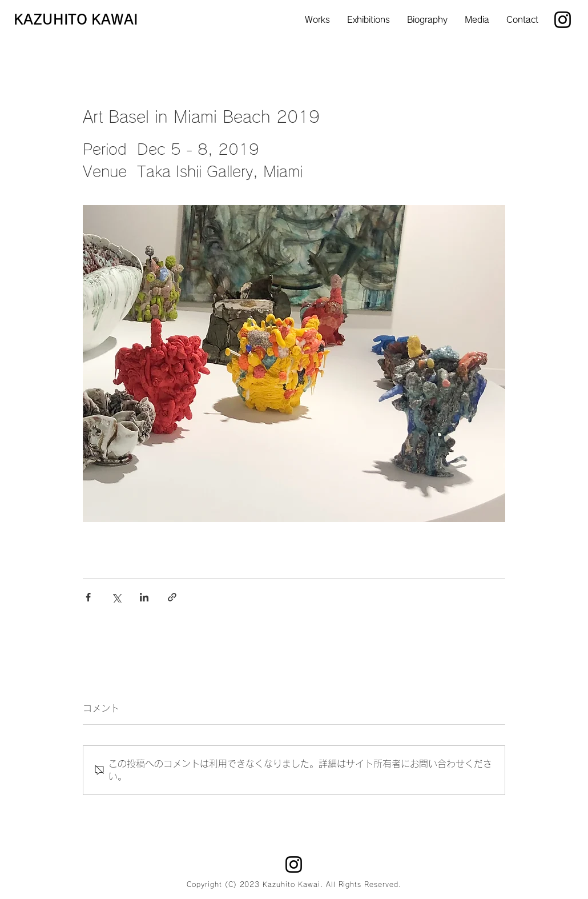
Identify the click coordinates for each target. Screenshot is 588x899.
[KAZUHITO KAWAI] (81, 20)
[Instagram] (563, 20)
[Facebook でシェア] (88, 597)
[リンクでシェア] (172, 597)
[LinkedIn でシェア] (144, 597)
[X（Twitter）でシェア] (116, 597)
